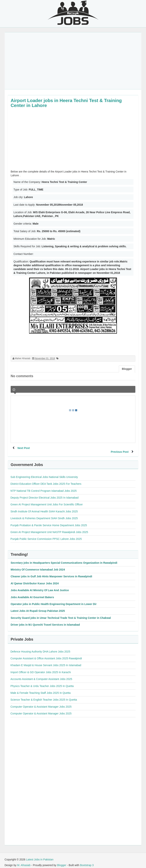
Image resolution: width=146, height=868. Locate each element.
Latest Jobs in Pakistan (40, 856)
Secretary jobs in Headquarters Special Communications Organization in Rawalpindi (64, 559)
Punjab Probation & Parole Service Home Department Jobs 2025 (49, 521)
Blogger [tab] (127, 369)
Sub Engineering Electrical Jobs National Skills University (44, 473)
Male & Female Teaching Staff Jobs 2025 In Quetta (40, 689)
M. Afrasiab (24, 861)
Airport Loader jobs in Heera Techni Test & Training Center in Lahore (66, 103)
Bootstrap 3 (87, 861)
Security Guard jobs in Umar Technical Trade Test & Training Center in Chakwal (61, 614)
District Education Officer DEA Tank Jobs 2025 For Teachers (46, 480)
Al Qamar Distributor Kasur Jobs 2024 (35, 580)
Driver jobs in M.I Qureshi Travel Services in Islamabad (45, 621)
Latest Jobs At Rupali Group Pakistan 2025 (38, 607)
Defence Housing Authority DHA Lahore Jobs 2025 (40, 648)
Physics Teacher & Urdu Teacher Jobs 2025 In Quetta (42, 682)
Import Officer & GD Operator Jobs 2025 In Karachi (41, 668)
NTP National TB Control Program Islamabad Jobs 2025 (44, 487)
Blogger (62, 861)
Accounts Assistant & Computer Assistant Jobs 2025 (41, 675)
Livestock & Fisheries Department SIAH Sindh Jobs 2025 (44, 514)
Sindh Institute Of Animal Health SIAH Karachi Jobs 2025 (44, 508)
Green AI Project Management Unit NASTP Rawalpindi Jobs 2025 (49, 528)
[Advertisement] (73, 61)
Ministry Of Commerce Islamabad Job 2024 (38, 566)
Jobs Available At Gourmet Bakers (32, 593)
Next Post (24, 448)
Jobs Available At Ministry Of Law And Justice (40, 586)
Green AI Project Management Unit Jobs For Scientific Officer (47, 501)
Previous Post (119, 448)
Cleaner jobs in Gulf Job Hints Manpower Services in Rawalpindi (51, 573)
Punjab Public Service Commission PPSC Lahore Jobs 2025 (46, 535)
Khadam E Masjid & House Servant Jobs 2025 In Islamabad (46, 661)
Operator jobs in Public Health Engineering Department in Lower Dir (54, 600)
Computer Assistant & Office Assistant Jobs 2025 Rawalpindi (46, 655)
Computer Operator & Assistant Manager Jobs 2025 (41, 703)
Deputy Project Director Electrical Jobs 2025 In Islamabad (44, 494)
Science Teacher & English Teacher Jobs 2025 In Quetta (44, 696)
